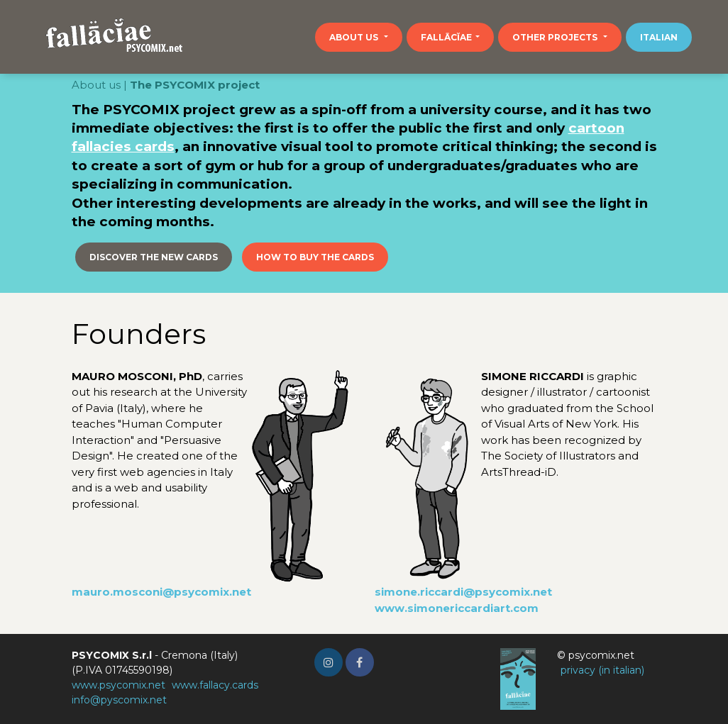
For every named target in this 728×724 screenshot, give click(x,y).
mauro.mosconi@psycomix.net (161, 592)
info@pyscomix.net (119, 700)
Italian (659, 37)
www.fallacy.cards (215, 685)
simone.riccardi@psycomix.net (463, 592)
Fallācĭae (446, 37)
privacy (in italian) (602, 670)
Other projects (556, 37)
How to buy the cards (315, 257)
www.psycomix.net (118, 685)
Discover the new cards (154, 257)
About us (355, 37)
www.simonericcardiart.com (457, 608)
